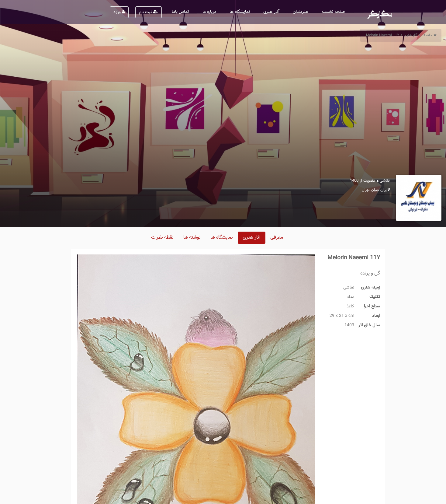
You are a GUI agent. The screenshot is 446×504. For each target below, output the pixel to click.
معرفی (277, 238)
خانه (429, 35)
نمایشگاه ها (240, 12)
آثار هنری (271, 12)
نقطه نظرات (162, 238)
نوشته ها (192, 238)
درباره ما (209, 12)
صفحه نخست (333, 12)
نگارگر (379, 12)
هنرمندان (301, 12)
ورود (119, 12)
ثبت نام (149, 12)
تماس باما (180, 12)
